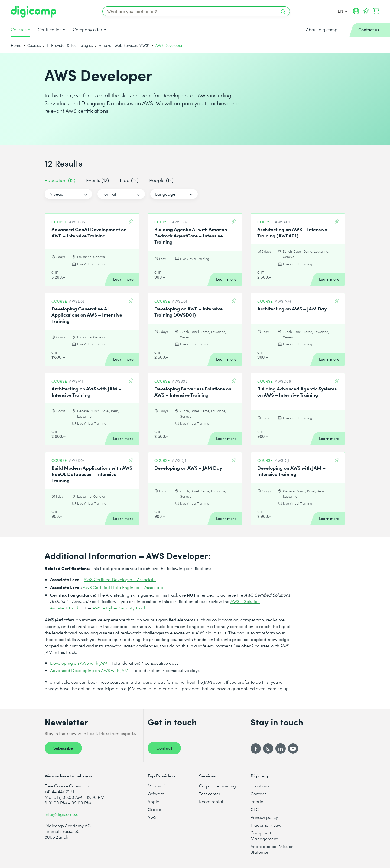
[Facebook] (256, 748)
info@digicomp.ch (63, 814)
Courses (19, 29)
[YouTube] (293, 748)
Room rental (211, 801)
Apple (153, 801)
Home (16, 45)
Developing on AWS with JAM (79, 663)
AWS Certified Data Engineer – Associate (123, 587)
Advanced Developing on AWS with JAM (89, 670)
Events (97, 180)
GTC (255, 809)
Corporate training (217, 786)
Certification (50, 29)
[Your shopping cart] (376, 11)
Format (109, 194)
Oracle (154, 809)
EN (342, 11)
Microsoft (157, 786)
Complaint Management (264, 836)
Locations (260, 786)
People (161, 180)
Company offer (88, 29)
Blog (129, 180)
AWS (152, 817)
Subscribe (63, 748)
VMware (156, 794)
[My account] (356, 13)
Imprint (258, 801)
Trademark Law (266, 825)
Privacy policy (264, 817)
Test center (210, 794)
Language (165, 194)
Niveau (56, 194)
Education (60, 180)
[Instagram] (268, 748)
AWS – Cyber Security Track (119, 608)
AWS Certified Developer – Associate (120, 579)
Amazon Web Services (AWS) (124, 45)
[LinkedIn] (281, 748)
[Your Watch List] (366, 11)
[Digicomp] (34, 12)
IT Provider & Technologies (70, 45)
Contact (164, 748)
